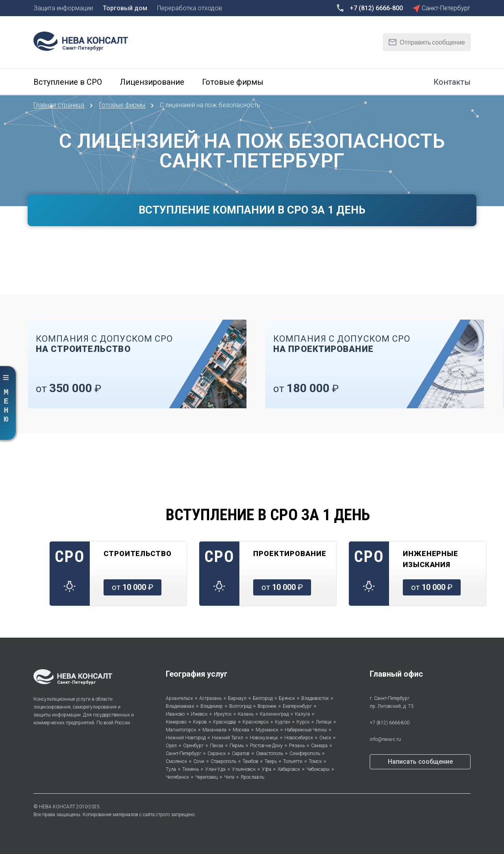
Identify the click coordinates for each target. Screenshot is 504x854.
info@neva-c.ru (385, 739)
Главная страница (60, 105)
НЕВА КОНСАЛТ (57, 807)
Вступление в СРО (68, 82)
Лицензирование (152, 82)
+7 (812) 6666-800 (390, 723)
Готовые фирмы (233, 82)
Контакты (452, 82)
